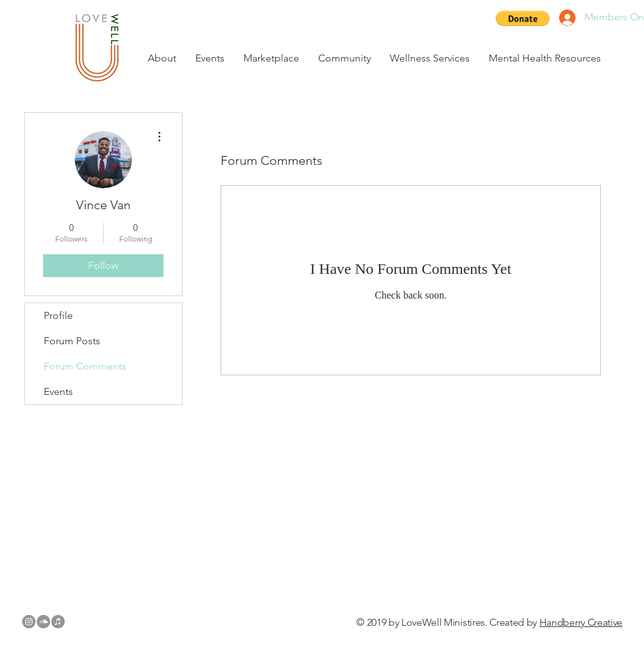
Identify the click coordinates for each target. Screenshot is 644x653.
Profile (58, 315)
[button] (523, 18)
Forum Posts (72, 341)
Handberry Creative (581, 622)
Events (58, 391)
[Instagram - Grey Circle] (29, 622)
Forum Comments (85, 366)
